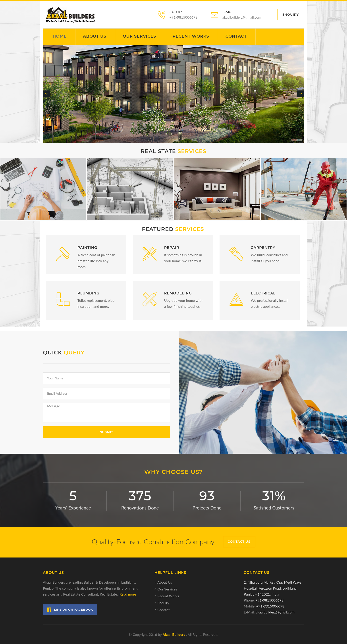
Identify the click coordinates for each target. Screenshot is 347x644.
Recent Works (191, 36)
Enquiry (291, 15)
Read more (128, 594)
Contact (236, 36)
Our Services (140, 36)
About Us (95, 36)
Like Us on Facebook (70, 610)
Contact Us (239, 542)
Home (60, 36)
